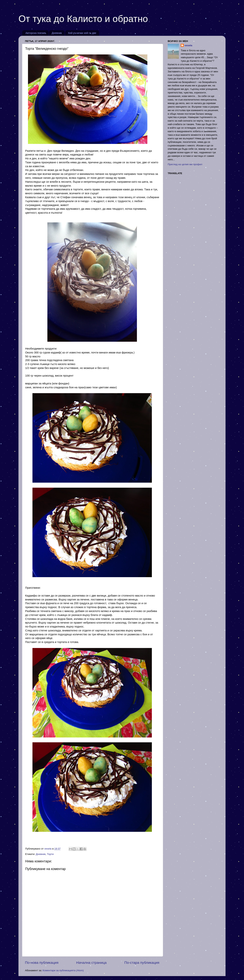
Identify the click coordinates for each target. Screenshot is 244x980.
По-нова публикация (42, 963)
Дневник (57, 33)
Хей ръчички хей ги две (82, 33)
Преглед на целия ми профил (185, 164)
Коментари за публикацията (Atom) (63, 970)
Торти (50, 854)
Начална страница (91, 963)
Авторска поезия (36, 33)
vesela (188, 45)
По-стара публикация (142, 963)
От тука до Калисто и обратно (83, 19)
